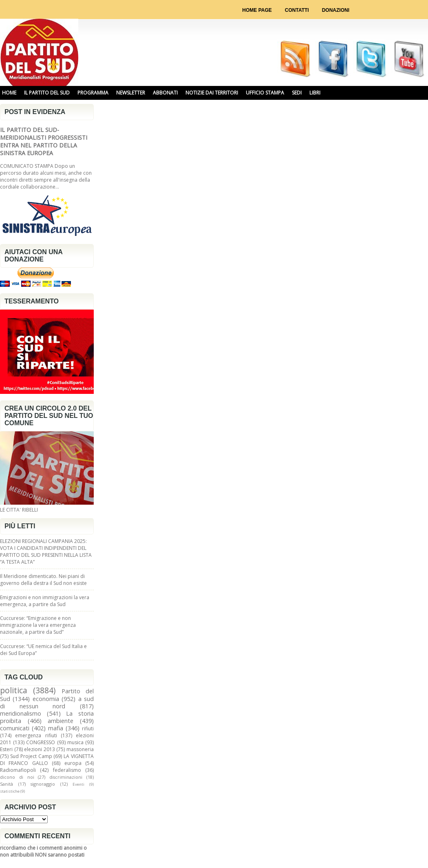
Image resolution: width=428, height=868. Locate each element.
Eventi (78, 784)
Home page (257, 10)
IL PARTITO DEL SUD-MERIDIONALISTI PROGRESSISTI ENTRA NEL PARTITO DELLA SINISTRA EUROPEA (44, 141)
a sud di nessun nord (47, 702)
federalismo (67, 770)
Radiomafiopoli (18, 770)
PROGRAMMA (93, 93)
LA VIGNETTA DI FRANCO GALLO (47, 760)
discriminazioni (66, 777)
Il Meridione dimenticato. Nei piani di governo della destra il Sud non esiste (43, 580)
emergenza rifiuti (36, 735)
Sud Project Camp (31, 756)
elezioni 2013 (40, 749)
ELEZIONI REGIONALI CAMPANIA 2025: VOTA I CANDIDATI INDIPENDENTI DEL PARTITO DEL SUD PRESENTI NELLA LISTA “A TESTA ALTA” (46, 552)
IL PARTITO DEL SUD (47, 93)
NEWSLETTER (131, 93)
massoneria (80, 749)
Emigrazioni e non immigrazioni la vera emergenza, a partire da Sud (45, 601)
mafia (56, 728)
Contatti (297, 10)
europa (73, 763)
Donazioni (336, 10)
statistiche (10, 791)
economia (46, 699)
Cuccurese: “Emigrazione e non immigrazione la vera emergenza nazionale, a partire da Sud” (38, 625)
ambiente (61, 721)
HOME (9, 93)
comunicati (15, 728)
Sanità (7, 784)
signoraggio (43, 784)
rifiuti (88, 728)
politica (14, 690)
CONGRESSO (41, 742)
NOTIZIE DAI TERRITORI (212, 93)
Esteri (6, 749)
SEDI (297, 93)
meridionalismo (21, 713)
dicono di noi (17, 777)
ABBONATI (165, 93)
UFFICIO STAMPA (265, 93)
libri (315, 93)
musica (75, 742)
